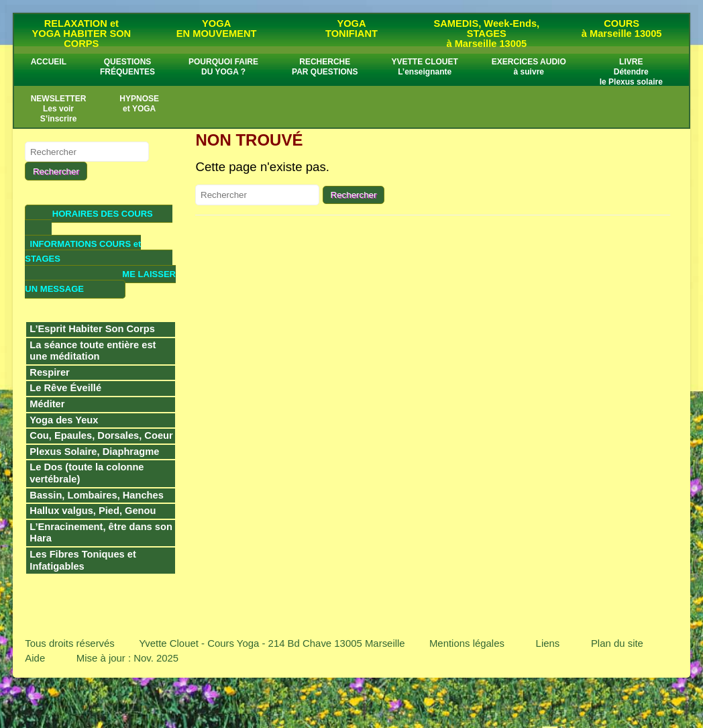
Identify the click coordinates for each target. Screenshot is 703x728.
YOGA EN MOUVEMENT (217, 29)
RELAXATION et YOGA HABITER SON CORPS (81, 34)
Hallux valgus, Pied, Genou (93, 511)
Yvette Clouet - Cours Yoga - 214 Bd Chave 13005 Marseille (272, 643)
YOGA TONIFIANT (351, 29)
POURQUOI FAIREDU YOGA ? (223, 67)
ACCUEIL (49, 62)
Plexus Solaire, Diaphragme (94, 452)
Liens (548, 643)
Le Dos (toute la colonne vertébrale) (87, 473)
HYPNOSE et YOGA (139, 104)
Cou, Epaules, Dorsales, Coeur (101, 435)
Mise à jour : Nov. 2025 (127, 658)
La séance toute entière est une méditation (93, 351)
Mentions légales (467, 643)
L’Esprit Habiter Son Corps (92, 329)
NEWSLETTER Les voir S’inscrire (59, 109)
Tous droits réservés (70, 643)
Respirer (49, 372)
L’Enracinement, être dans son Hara (101, 533)
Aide (35, 658)
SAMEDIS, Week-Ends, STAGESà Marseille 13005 (486, 34)
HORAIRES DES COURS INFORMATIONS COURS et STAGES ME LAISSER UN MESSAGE (100, 251)
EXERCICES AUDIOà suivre (529, 67)
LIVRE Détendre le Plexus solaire (631, 72)
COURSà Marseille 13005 (622, 29)
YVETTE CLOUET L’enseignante (425, 67)
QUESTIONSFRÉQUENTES (127, 67)
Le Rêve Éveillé (65, 388)
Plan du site (617, 643)
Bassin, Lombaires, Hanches (97, 495)
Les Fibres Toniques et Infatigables (83, 560)
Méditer (47, 404)
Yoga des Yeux (64, 420)
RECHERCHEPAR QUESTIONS (325, 67)
